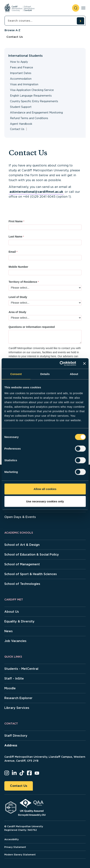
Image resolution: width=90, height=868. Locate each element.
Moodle (10, 688)
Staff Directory (16, 736)
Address (11, 745)
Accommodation (21, 79)
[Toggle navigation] (83, 8)
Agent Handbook (21, 124)
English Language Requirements (31, 96)
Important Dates (21, 73)
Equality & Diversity (19, 621)
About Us (12, 612)
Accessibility (12, 839)
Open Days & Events (20, 517)
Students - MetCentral (21, 669)
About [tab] (74, 374)
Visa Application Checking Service (32, 90)
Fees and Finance (22, 67)
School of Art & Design (22, 545)
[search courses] (80, 21)
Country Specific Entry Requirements (34, 101)
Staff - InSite (14, 679)
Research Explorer (18, 698)
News (8, 631)
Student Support (21, 107)
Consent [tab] (16, 374)
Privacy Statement (15, 847)
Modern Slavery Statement (20, 855)
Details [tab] (45, 374)
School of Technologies (22, 584)
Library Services (17, 708)
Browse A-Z (12, 30)
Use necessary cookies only (45, 501)
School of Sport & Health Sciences (31, 574)
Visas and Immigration (24, 84)
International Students (25, 56)
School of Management (22, 564)
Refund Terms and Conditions (29, 118)
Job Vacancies (15, 641)
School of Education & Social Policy (32, 555)
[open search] (76, 8)
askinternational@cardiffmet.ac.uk (36, 192)
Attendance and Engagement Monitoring (36, 113)
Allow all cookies (45, 489)
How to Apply (19, 62)
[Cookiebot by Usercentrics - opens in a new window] (60, 364)
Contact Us (19, 786)
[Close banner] (84, 364)
